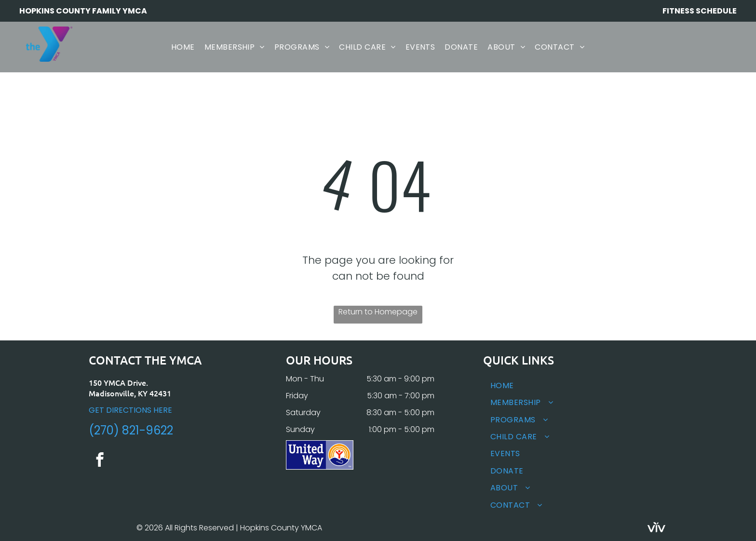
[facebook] (100, 461)
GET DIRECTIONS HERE (130, 410)
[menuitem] (183, 47)
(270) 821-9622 (131, 430)
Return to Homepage (378, 312)
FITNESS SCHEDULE (700, 11)
